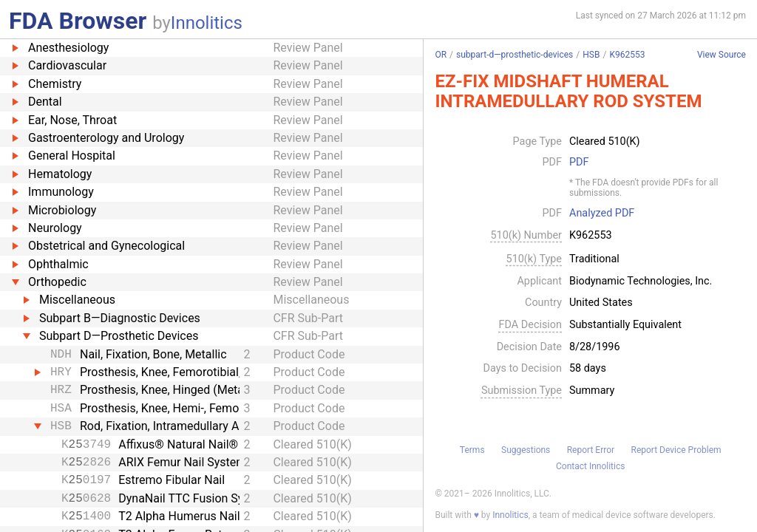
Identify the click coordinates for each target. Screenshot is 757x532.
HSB (591, 55)
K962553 (627, 55)
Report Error (591, 450)
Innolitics (207, 23)
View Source (722, 55)
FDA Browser (78, 21)
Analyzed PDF (602, 214)
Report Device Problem (676, 450)
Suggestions (526, 450)
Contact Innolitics (590, 466)
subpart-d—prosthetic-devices (515, 55)
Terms (472, 450)
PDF (579, 163)
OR (441, 55)
